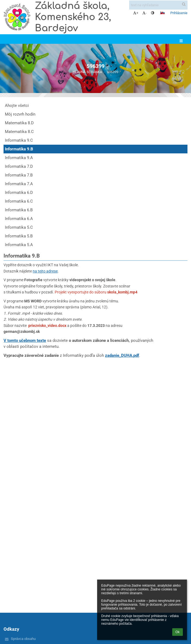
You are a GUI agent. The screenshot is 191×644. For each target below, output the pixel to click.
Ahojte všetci (17, 106)
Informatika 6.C (19, 201)
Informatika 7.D (19, 166)
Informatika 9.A (19, 158)
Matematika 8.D (19, 123)
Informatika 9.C (19, 140)
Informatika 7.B (19, 175)
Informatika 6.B (19, 210)
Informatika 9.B (19, 149)
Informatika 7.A (19, 184)
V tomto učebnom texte (25, 340)
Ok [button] (178, 632)
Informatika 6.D (19, 193)
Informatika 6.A (19, 219)
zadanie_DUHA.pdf (122, 355)
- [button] (144, 13)
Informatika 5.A (19, 245)
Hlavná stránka (87, 72)
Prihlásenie (179, 13)
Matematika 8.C (19, 132)
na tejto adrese (45, 271)
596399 (113, 72)
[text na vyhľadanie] (158, 5)
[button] (162, 13)
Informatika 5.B (19, 236)
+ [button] (136, 13)
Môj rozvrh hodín (20, 114)
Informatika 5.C (19, 227)
